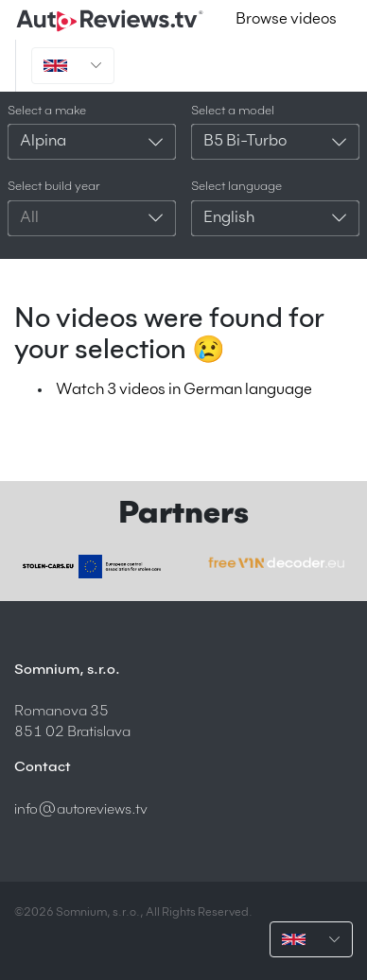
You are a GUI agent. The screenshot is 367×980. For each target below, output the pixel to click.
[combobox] (92, 142)
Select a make (47, 111)
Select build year (54, 187)
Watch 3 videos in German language (184, 390)
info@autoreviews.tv (81, 809)
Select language (236, 187)
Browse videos (286, 20)
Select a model (233, 111)
